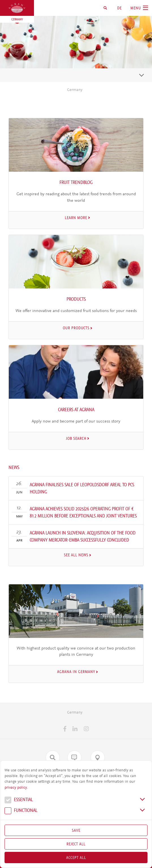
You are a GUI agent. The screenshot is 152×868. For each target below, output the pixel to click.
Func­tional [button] (21, 811)
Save (76, 830)
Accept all (76, 858)
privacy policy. (16, 788)
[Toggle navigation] (142, 75)
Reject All (76, 844)
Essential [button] (19, 800)
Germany (75, 90)
